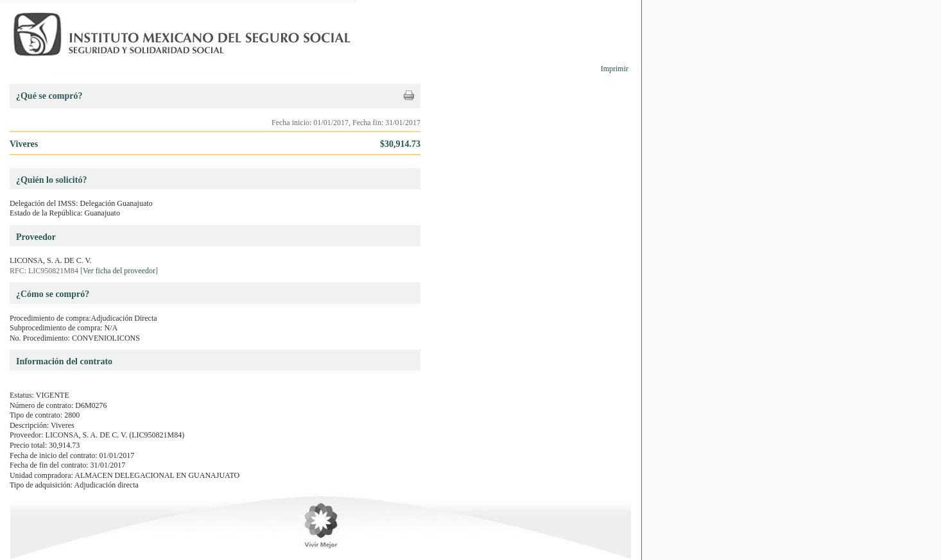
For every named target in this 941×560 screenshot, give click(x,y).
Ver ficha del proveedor (119, 271)
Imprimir (615, 69)
